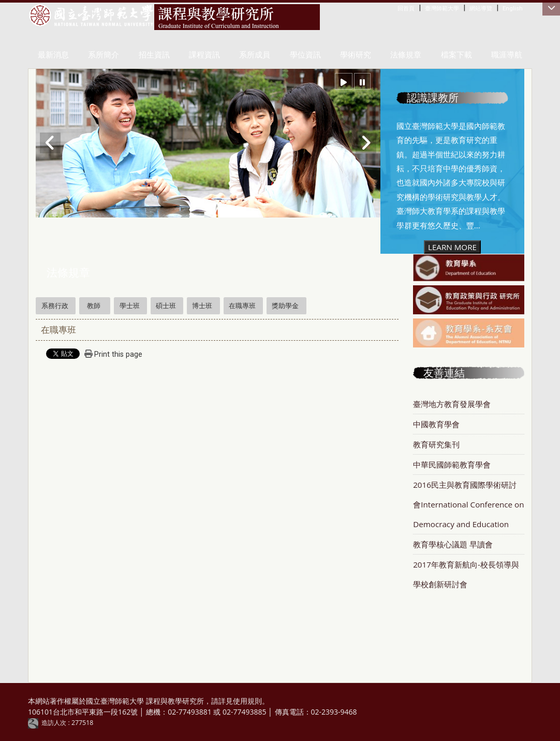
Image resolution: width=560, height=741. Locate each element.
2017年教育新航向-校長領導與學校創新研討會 (466, 574)
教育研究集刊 (436, 444)
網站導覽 (481, 8)
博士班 (202, 306)
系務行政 (55, 306)
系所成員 (255, 55)
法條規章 (406, 55)
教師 (94, 306)
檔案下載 (456, 55)
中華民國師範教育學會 (452, 464)
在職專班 (242, 306)
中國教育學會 (436, 424)
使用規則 (247, 701)
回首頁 (406, 8)
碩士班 (166, 306)
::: (400, 8)
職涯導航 (507, 55)
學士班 (130, 306)
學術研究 (356, 55)
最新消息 (53, 55)
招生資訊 (154, 55)
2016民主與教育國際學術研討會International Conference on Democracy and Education (468, 504)
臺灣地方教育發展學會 (452, 404)
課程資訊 (204, 55)
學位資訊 (305, 55)
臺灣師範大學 (442, 8)
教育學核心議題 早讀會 (453, 544)
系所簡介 (104, 55)
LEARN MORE (452, 247)
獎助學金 (285, 306)
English (513, 8)
